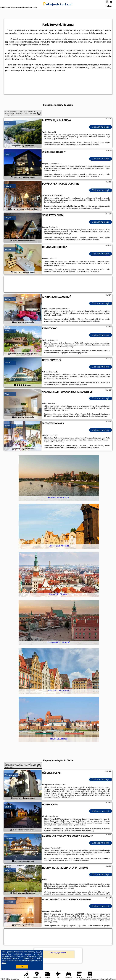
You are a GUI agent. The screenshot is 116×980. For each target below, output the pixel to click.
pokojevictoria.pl (58, 4)
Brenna (8, 249)
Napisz (113, 979)
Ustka (7, 870)
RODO (4, 963)
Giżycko (8, 807)
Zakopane (9, 838)
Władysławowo (11, 775)
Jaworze (8, 426)
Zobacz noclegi (101, 127)
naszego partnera (93, 145)
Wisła (7, 123)
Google (39, 952)
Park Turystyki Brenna (58, 953)
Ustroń (7, 299)
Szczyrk (8, 154)
